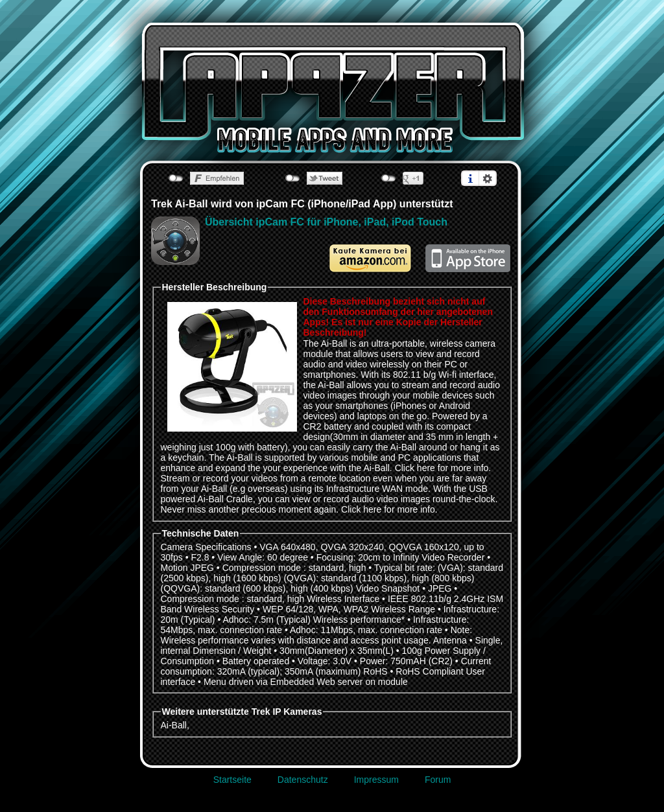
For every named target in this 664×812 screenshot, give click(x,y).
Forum (438, 780)
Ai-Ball (174, 725)
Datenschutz (303, 780)
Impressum (376, 780)
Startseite (232, 780)
